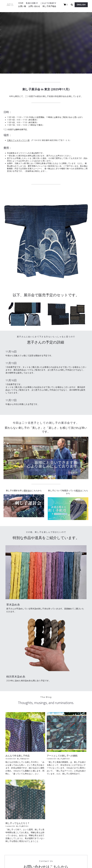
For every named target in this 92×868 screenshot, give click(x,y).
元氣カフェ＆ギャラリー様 (18, 140)
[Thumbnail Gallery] (25, 314)
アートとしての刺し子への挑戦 (62, 651)
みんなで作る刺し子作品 (18, 651)
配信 (78, 486)
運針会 (27, 486)
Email (13, 779)
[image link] (24, 501)
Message (15, 786)
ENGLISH (77, 6)
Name (14, 773)
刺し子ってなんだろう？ (18, 719)
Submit (46, 806)
